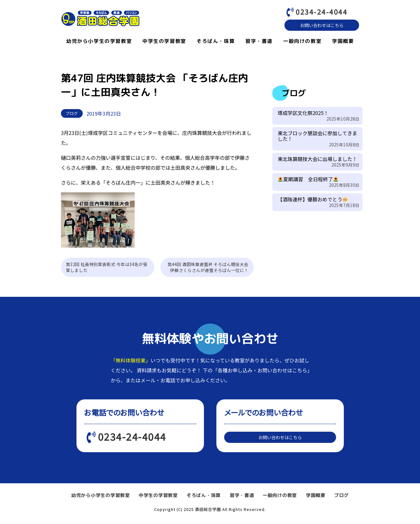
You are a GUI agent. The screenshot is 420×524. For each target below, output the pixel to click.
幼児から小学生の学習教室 (99, 43)
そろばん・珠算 (216, 43)
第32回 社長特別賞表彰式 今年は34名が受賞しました (107, 269)
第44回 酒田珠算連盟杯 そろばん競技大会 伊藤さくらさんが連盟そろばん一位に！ (210, 269)
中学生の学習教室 (164, 43)
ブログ (341, 500)
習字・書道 (259, 43)
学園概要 (343, 43)
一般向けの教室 (302, 43)
